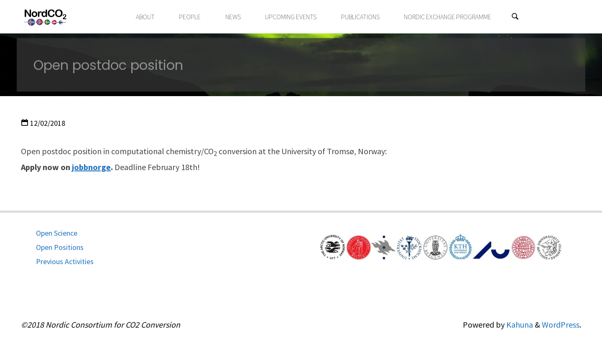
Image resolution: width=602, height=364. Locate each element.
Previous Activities (65, 261)
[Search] (515, 17)
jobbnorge (91, 167)
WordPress (561, 325)
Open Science (57, 233)
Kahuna (519, 325)
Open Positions (60, 247)
